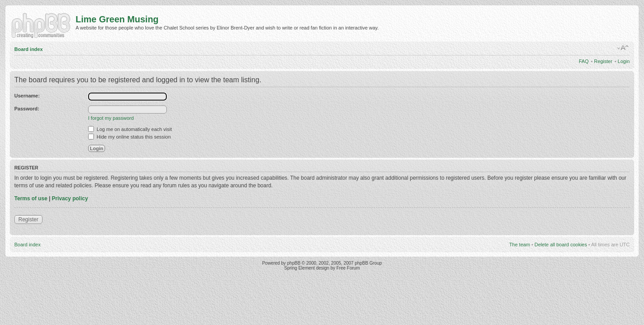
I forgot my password (111, 118)
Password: (27, 109)
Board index (29, 49)
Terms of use (31, 198)
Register (603, 61)
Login (624, 61)
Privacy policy (70, 198)
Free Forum (348, 268)
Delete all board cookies (561, 245)
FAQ (584, 61)
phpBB (294, 263)
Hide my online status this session (129, 137)
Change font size (623, 48)
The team (520, 245)
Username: (27, 96)
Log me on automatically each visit (130, 129)
